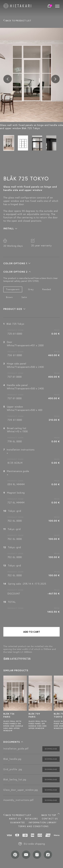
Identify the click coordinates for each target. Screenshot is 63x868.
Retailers (32, 819)
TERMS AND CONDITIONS (33, 826)
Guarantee (18, 822)
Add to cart (32, 632)
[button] (10, 228)
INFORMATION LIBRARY (43, 822)
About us (15, 819)
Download (51, 749)
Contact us (50, 819)
